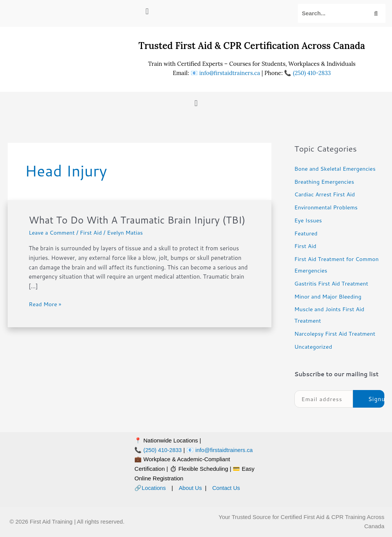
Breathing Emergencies (325, 182)
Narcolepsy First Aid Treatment (336, 334)
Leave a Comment (52, 246)
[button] (147, 11)
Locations (154, 488)
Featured (306, 233)
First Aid (92, 246)
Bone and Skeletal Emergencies (336, 169)
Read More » (45, 317)
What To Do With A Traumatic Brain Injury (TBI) (127, 226)
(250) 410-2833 (312, 73)
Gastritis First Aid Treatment (332, 283)
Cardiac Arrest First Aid (325, 194)
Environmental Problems (327, 207)
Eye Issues (309, 220)
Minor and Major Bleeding (329, 296)
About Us (192, 488)
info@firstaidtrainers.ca (229, 73)
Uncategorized (314, 347)
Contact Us (227, 488)
